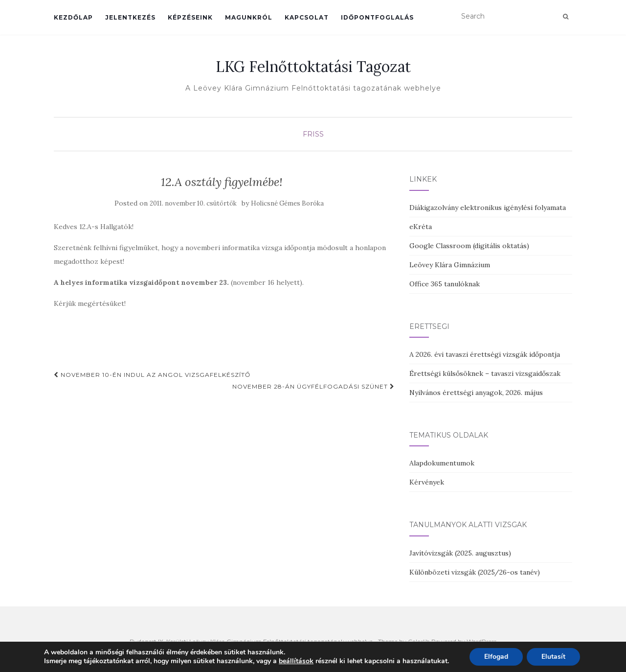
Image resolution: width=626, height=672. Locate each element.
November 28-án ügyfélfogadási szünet (313, 386)
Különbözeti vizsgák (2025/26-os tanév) (475, 572)
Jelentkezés (130, 17)
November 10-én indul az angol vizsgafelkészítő (152, 375)
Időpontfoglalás (377, 17)
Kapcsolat (307, 17)
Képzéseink (190, 17)
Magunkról (249, 17)
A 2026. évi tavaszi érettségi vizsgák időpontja (485, 354)
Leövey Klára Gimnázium (450, 265)
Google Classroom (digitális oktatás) (469, 246)
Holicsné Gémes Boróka (287, 203)
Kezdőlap (73, 17)
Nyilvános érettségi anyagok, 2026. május (476, 393)
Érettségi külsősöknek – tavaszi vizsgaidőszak (485, 373)
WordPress (481, 641)
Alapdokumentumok (442, 463)
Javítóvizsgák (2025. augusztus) (460, 553)
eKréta (421, 227)
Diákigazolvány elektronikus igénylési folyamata (488, 208)
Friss (313, 134)
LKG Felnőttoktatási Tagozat (313, 67)
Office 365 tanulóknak (445, 284)
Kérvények (427, 482)
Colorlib (419, 641)
